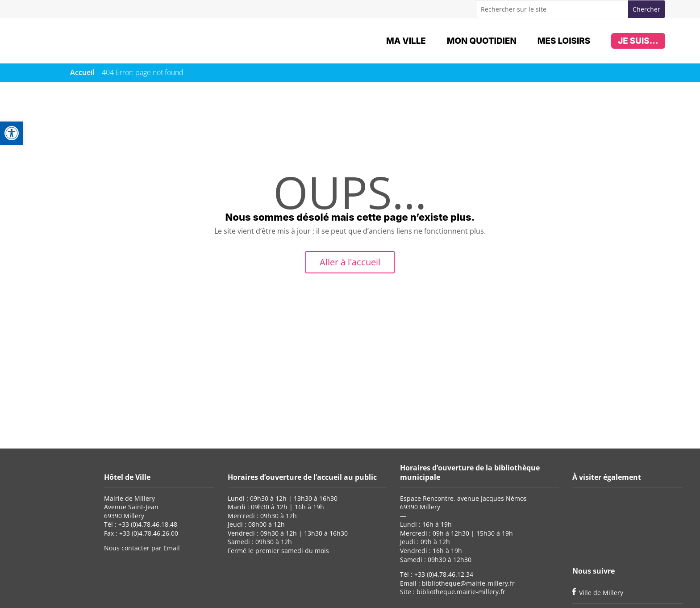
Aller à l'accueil (350, 262)
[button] (12, 133)
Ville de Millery (601, 593)
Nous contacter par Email (142, 548)
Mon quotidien (482, 41)
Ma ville (406, 41)
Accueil (82, 72)
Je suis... (638, 41)
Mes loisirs (564, 41)
